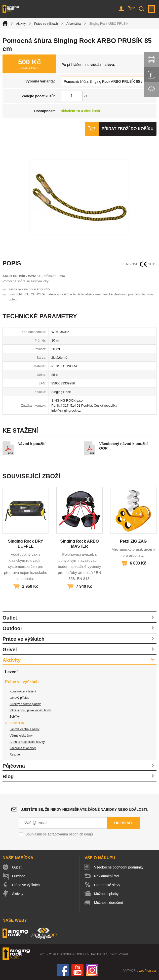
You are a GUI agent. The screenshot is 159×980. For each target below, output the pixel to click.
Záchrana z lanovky (23, 748)
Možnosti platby (106, 894)
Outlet (10, 618)
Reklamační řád (106, 876)
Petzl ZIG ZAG (133, 541)
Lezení (11, 672)
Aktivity (21, 24)
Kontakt (151, 90)
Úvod (5, 23)
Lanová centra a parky (25, 729)
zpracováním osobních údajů (70, 834)
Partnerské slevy (107, 885)
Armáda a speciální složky (27, 742)
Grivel (10, 650)
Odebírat (123, 823)
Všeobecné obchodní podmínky (119, 867)
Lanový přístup (19, 698)
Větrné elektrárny (21, 736)
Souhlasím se (59, 834)
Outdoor (12, 628)
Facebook (63, 970)
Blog (8, 776)
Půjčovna (14, 766)
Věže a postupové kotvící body (30, 710)
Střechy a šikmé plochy (25, 704)
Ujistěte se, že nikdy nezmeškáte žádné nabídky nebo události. (84, 809)
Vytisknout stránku (151, 60)
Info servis (151, 75)
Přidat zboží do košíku (128, 129)
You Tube (77, 970)
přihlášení (75, 64)
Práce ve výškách (46, 24)
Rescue (15, 754)
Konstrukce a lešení (23, 691)
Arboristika (74, 24)
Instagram (92, 970)
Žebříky (15, 717)
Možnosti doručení (108, 903)
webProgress (148, 971)
